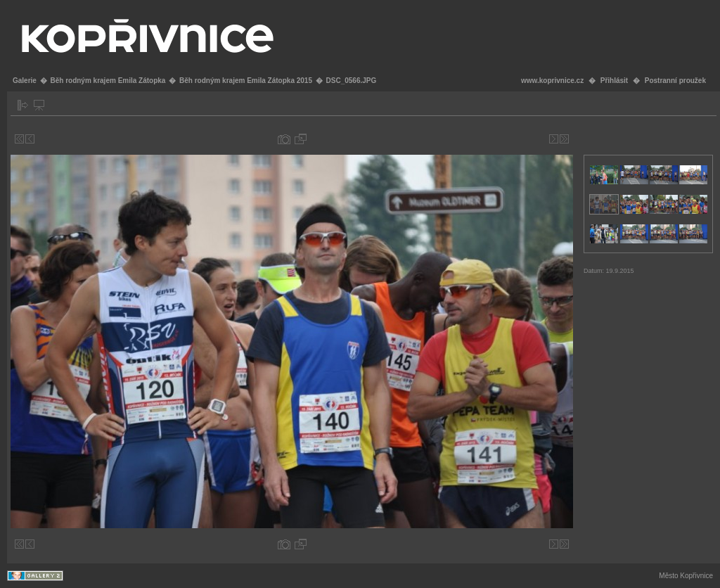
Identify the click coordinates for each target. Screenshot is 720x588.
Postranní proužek (675, 81)
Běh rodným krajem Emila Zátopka (108, 81)
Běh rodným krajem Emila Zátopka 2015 (246, 81)
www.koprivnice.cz (552, 81)
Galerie (25, 81)
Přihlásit (614, 81)
